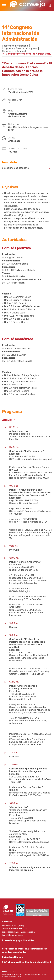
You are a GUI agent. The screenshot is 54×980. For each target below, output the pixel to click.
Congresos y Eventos (13, 48)
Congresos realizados (13, 51)
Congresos (32, 48)
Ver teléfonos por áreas (13, 935)
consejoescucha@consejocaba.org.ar (19, 932)
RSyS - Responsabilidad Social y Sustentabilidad (26, 962)
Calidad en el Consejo (13, 957)
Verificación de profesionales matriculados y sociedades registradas (25, 950)
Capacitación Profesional (15, 46)
